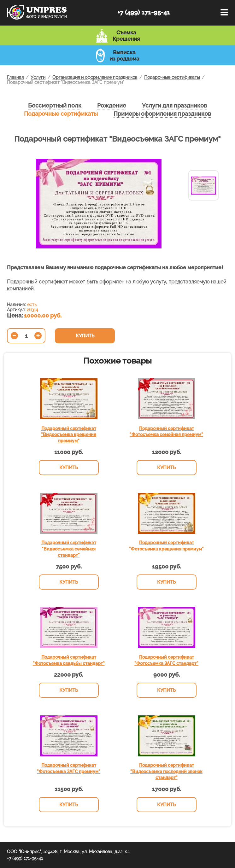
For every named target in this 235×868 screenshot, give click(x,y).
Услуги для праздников (174, 105)
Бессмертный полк (55, 105)
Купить (85, 336)
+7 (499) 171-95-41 (144, 12)
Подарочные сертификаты (61, 114)
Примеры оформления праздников (162, 114)
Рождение (112, 105)
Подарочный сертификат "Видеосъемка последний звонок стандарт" (166, 771)
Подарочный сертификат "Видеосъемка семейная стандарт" (69, 549)
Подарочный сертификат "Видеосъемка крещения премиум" (69, 435)
